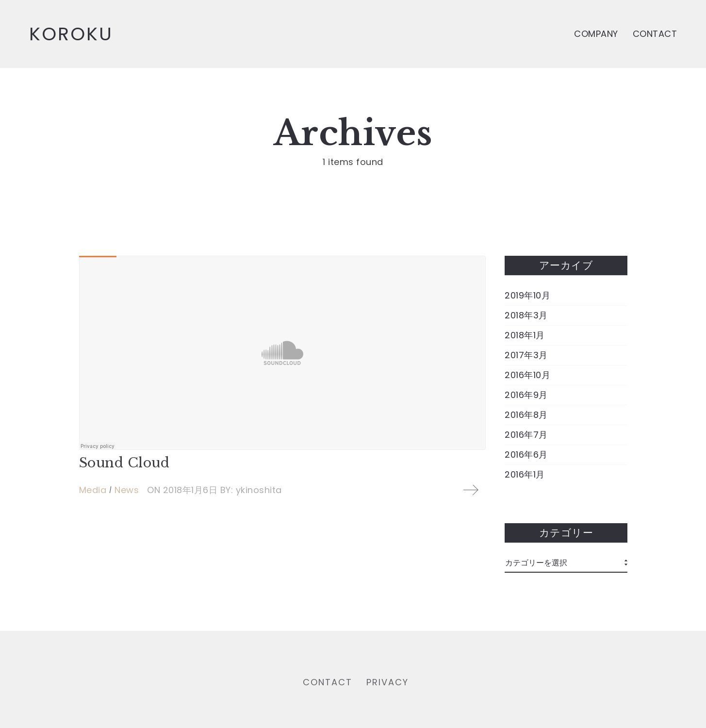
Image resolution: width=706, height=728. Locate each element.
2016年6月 (526, 455)
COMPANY (596, 34)
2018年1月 (525, 335)
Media (93, 490)
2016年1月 (525, 475)
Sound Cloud (124, 463)
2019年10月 (527, 296)
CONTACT (655, 34)
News (127, 490)
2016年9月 (526, 395)
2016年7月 (526, 435)
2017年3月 (526, 355)
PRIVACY (387, 684)
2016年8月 (526, 415)
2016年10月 (527, 375)
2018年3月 (526, 315)
